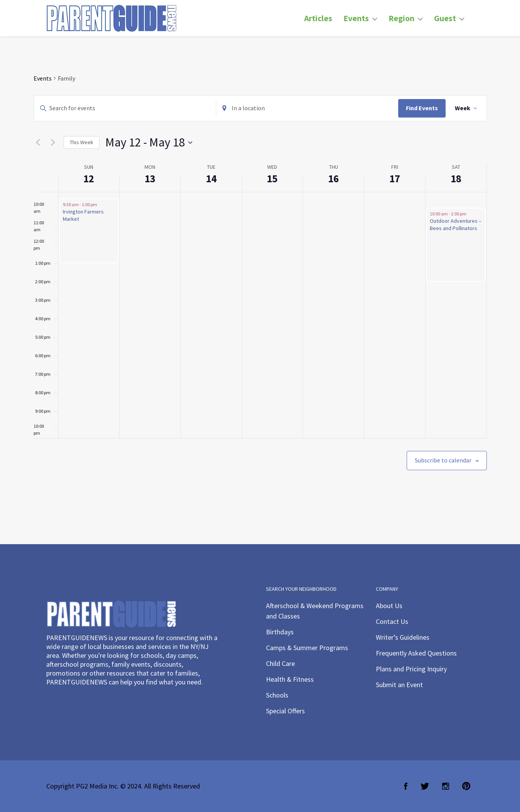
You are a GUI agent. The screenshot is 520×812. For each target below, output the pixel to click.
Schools (277, 695)
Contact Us (392, 621)
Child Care (280, 663)
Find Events (422, 108)
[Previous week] (38, 143)
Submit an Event (399, 685)
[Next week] (53, 143)
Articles (318, 18)
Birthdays (280, 632)
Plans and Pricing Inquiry (411, 669)
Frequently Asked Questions (416, 653)
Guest (445, 18)
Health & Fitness (290, 679)
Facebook (406, 786)
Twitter (425, 786)
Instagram (446, 786)
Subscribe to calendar (443, 460)
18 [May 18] (456, 178)
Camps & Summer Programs (307, 648)
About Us (389, 606)
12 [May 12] (89, 178)
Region (401, 18)
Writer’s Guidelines (403, 637)
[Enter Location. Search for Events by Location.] (307, 108)
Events (356, 18)
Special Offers (285, 711)
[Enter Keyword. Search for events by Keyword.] (125, 108)
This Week (82, 142)
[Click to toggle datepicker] (149, 142)
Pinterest (466, 786)
